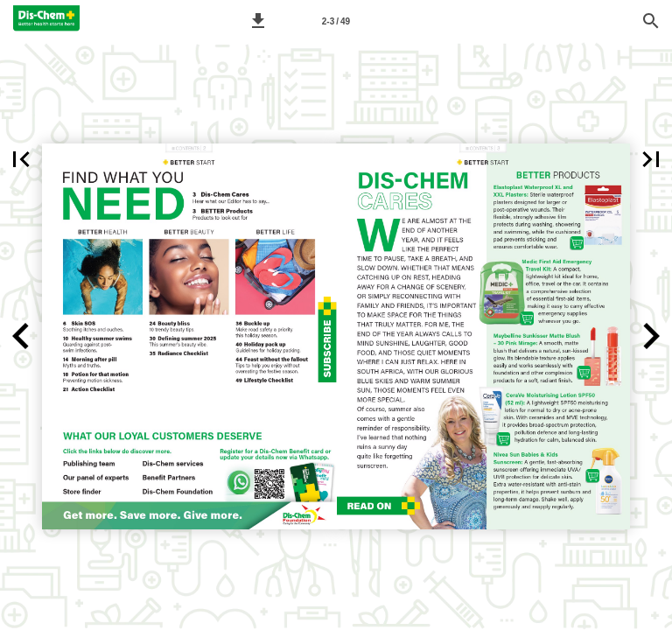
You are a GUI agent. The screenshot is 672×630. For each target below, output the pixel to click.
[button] (258, 21)
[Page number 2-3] (336, 21)
